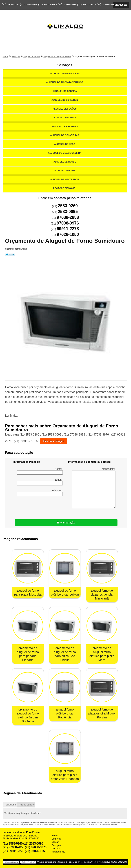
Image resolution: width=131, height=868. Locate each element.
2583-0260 (14, 5)
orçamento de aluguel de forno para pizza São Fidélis (65, 654)
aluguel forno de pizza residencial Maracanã (102, 595)
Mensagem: (94, 488)
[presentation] (36, 507)
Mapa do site (58, 852)
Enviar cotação (66, 523)
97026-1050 (109, 5)
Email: (40, 482)
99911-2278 (89, 5)
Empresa (56, 839)
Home (55, 835)
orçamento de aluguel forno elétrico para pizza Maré (102, 654)
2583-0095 (32, 5)
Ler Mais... (12, 416)
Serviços (65, 65)
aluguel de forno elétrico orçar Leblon (65, 593)
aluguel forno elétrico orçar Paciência (65, 713)
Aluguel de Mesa (65, 144)
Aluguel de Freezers (65, 126)
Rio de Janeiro (27, 805)
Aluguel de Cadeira (65, 91)
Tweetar (10, 254)
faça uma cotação (54, 441)
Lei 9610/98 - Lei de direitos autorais (103, 824)
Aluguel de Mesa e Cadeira (65, 153)
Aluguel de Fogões (65, 109)
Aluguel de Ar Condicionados (65, 82)
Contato (56, 848)
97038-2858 (51, 5)
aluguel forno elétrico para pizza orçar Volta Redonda (65, 775)
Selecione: (11, 805)
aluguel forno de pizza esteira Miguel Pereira (102, 713)
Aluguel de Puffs (65, 171)
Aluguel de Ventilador (65, 179)
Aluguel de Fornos (65, 118)
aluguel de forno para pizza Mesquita (28, 593)
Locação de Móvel (65, 188)
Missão (55, 842)
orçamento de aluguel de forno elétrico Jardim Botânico (28, 715)
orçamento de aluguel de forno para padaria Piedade (28, 654)
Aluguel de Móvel (65, 162)
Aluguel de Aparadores (65, 74)
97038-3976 (70, 5)
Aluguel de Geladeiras (65, 135)
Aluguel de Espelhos (65, 100)
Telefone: (40, 493)
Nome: (40, 471)
